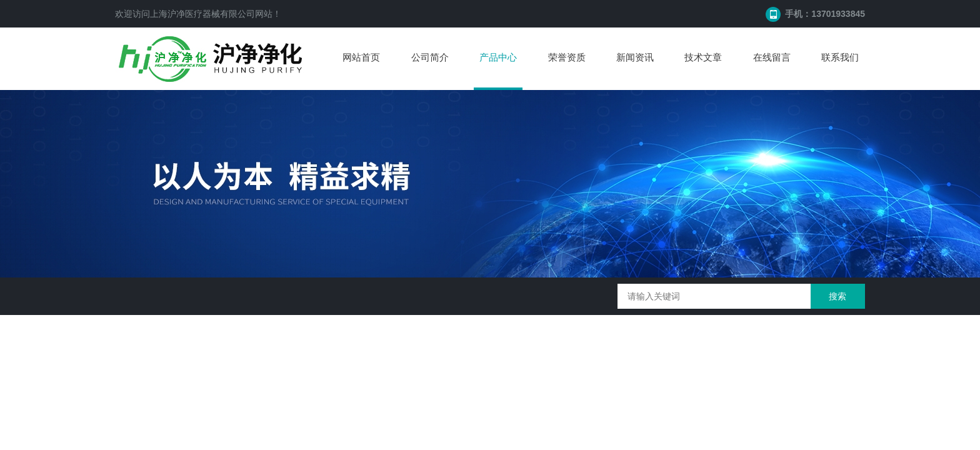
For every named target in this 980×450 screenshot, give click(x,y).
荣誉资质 (567, 57)
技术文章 (703, 57)
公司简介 (430, 57)
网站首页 (361, 57)
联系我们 (840, 57)
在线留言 (772, 57)
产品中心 (498, 57)
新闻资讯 (635, 57)
